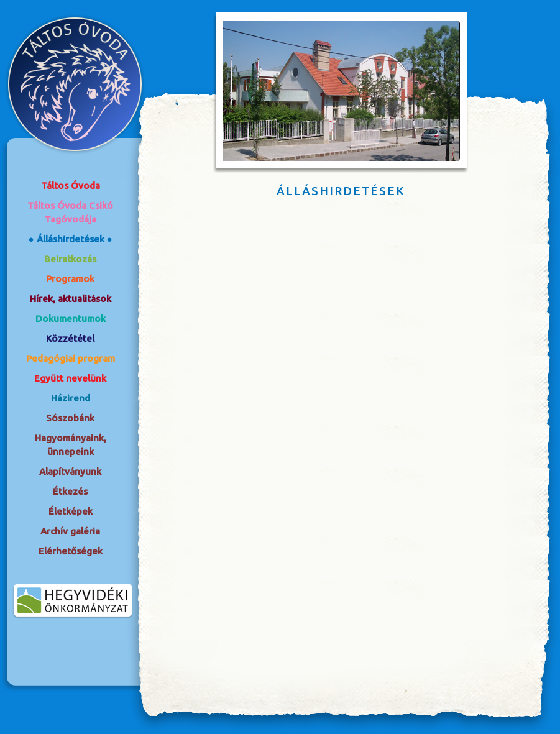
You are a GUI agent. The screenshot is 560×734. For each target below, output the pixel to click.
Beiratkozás (70, 259)
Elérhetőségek (71, 551)
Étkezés (70, 491)
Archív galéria (70, 531)
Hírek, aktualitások (71, 299)
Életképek (71, 511)
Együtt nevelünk (70, 378)
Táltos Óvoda (71, 186)
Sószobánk (70, 418)
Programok (70, 279)
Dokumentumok (71, 319)
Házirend (71, 398)
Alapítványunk (70, 471)
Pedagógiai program (71, 358)
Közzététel (70, 338)
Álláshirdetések (71, 239)
